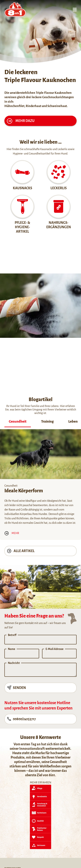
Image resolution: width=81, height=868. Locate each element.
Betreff (12, 635)
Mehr (12, 533)
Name (12, 649)
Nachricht (14, 663)
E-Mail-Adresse (55, 649)
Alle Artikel (21, 551)
